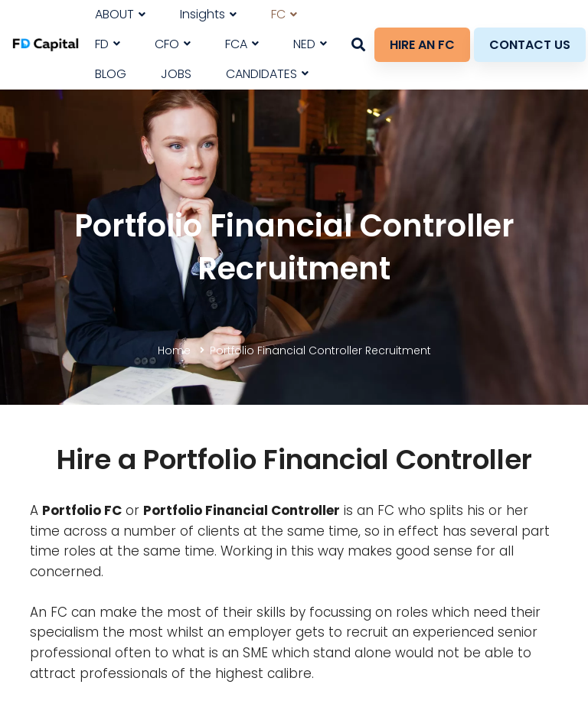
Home (174, 350)
